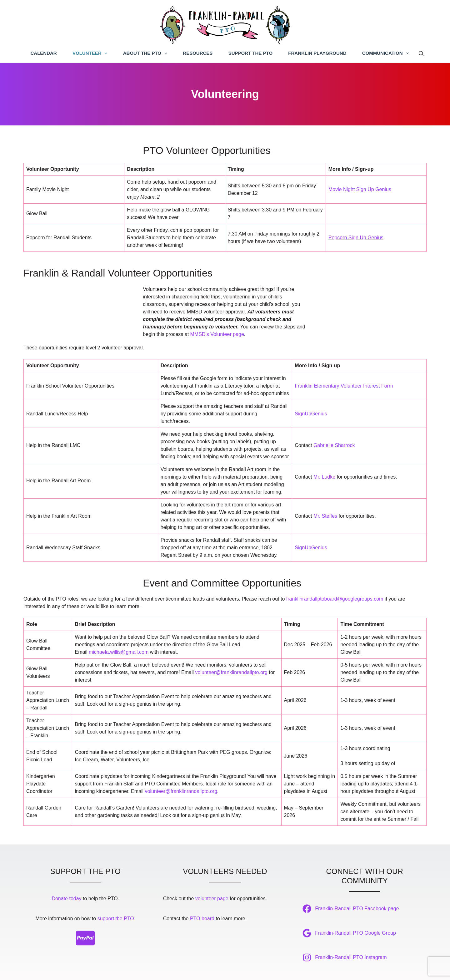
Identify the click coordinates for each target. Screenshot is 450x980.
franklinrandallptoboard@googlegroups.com (335, 574)
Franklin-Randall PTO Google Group (355, 908)
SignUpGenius (311, 387)
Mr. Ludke (324, 450)
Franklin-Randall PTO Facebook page (357, 883)
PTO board (202, 893)
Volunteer (91, 53)
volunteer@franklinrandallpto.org (231, 647)
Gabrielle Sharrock (334, 418)
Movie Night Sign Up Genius (360, 191)
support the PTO (116, 893)
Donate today (66, 873)
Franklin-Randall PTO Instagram (351, 932)
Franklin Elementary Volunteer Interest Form (344, 359)
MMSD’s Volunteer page (220, 306)
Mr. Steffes (325, 489)
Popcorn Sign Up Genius (356, 239)
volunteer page (212, 873)
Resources (198, 53)
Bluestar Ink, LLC (310, 969)
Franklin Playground (317, 53)
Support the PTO (250, 53)
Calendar (44, 53)
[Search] (421, 53)
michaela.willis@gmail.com (119, 627)
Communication (387, 53)
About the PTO (146, 53)
